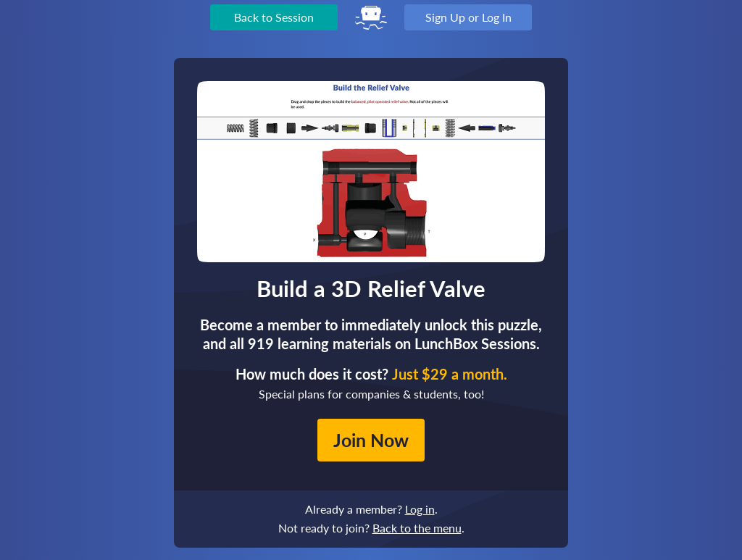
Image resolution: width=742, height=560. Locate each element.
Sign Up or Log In (468, 17)
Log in (420, 509)
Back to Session (274, 17)
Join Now (371, 440)
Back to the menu (417, 528)
